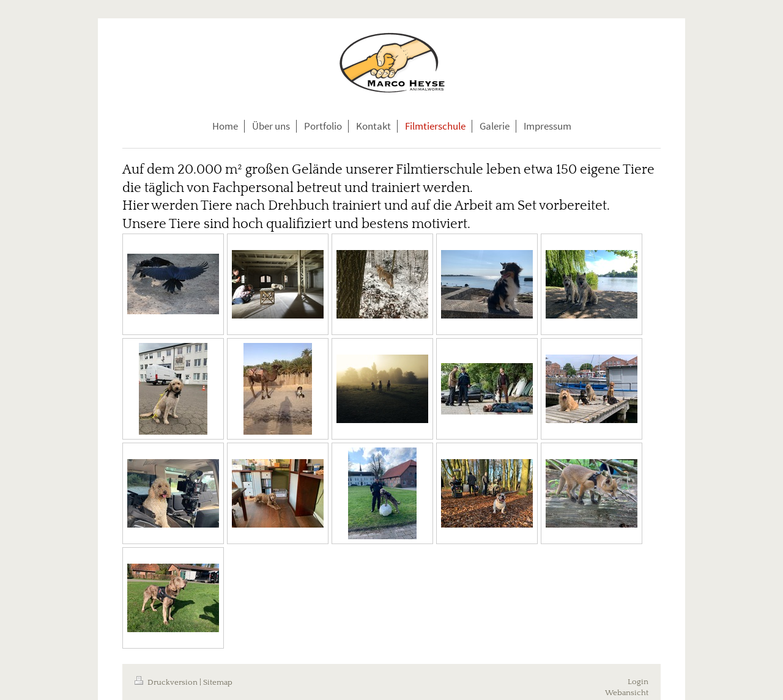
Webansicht (627, 693)
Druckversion (167, 682)
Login (638, 682)
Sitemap (218, 682)
